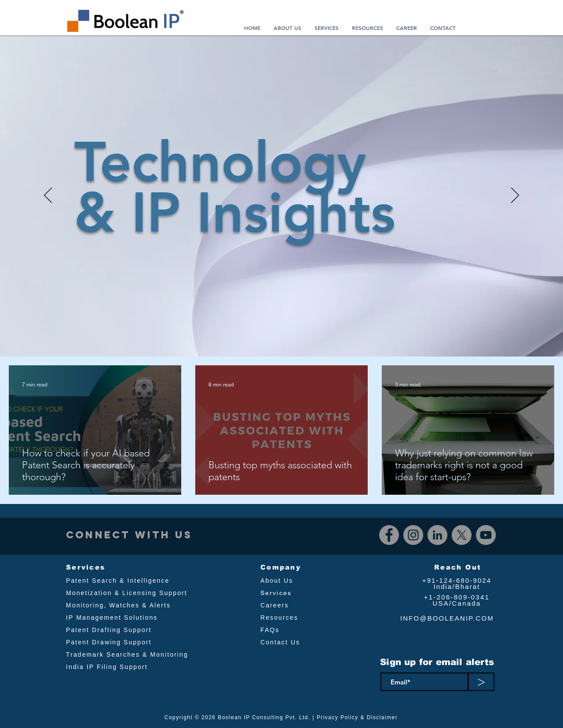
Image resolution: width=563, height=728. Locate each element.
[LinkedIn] (437, 535)
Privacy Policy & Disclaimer (357, 717)
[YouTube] (486, 535)
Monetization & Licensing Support (127, 593)
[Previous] (48, 196)
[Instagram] (413, 535)
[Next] (515, 196)
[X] (462, 535)
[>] (481, 682)
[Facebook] (389, 535)
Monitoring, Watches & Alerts (118, 605)
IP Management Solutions (112, 618)
